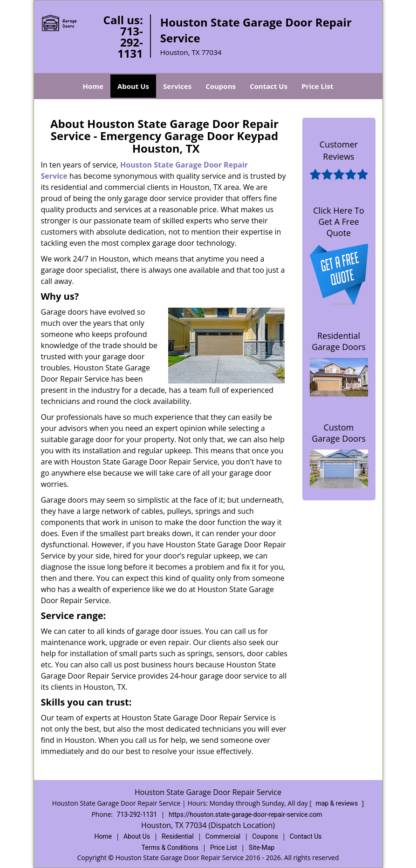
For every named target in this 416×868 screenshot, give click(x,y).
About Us (133, 86)
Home (93, 86)
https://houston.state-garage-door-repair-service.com (246, 814)
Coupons (221, 86)
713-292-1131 (130, 42)
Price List (317, 86)
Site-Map (262, 848)
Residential (178, 836)
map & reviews (337, 803)
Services (177, 86)
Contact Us (269, 86)
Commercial (223, 836)
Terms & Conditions (170, 848)
